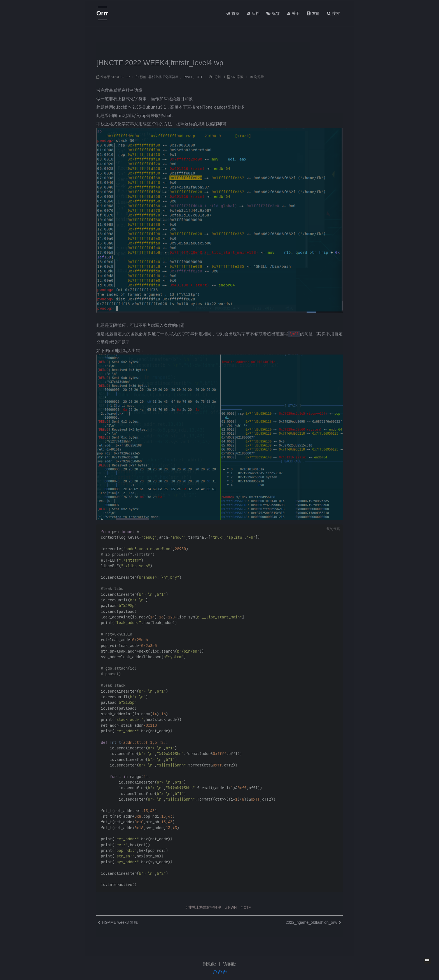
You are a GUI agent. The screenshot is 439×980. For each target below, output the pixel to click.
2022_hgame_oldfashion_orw (311, 920)
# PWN (231, 905)
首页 (233, 13)
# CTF (246, 905)
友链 (313, 13)
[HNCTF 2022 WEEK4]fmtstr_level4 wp (160, 61)
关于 (293, 13)
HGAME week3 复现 (120, 920)
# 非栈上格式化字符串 (204, 905)
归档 (253, 13)
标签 (273, 13)
